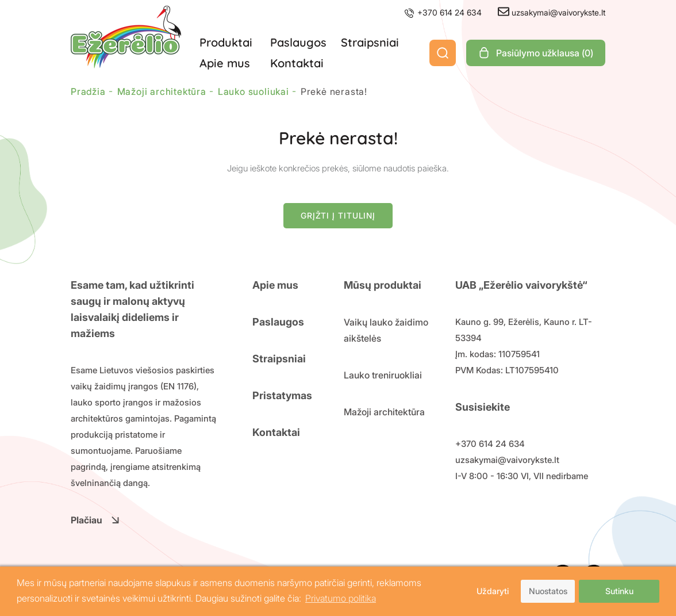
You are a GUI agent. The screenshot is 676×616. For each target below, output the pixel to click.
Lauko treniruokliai (383, 375)
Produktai (226, 42)
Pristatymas (282, 395)
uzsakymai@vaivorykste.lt (552, 12)
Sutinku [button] (619, 591)
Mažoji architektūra (384, 412)
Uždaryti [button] (493, 591)
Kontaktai (297, 63)
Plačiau (95, 520)
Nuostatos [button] (548, 591)
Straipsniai (370, 42)
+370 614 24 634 (443, 12)
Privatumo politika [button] (341, 598)
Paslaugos (298, 42)
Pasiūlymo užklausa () (536, 53)
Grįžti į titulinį (338, 215)
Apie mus (225, 63)
